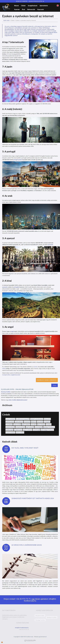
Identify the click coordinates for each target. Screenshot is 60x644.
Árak (23, 9)
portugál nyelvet (18, 160)
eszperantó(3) (17, 424)
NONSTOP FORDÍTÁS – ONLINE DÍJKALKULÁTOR (30, 1)
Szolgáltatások (33, 6)
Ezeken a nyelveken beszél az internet (26, 20)
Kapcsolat (41, 9)
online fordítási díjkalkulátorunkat (18, 400)
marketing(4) (36, 430)
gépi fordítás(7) (26, 424)
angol (12, 331)
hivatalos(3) (27, 422)
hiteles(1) (34, 422)
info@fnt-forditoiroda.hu (22, 628)
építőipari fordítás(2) (49, 427)
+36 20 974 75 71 (23, 599)
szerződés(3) (9, 424)
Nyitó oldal (6, 20)
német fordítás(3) (10, 419)
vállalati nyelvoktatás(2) (37, 419)
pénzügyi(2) (47, 422)
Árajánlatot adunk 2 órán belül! (47, 380)
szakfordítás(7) (19, 422)
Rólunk (16, 6)
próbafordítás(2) (10, 427)
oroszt (35, 367)
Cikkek (23, 6)
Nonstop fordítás (6, 392)
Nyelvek (17, 9)
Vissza (55, 385)
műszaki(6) (40, 422)
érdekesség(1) (9, 430)
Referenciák (31, 9)
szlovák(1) (34, 424)
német (4, 368)
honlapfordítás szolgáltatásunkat (11, 375)
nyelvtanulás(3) (10, 422)
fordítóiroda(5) (18, 430)
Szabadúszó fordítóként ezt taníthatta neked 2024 (33, 498)
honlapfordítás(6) (20, 427)
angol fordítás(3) (28, 430)
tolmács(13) (47, 419)
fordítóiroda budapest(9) (23, 419)
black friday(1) (41, 424)
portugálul (16, 287)
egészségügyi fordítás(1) (47, 430)
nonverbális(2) (39, 427)
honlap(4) (49, 424)
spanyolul (50, 245)
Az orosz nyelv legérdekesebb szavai (27, 545)
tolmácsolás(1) (20, 432)
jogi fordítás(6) (30, 427)
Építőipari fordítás (52, 617)
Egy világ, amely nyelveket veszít (25, 448)
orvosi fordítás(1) (10, 432)
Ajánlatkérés (44, 6)
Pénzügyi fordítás (40, 620)
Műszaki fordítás (40, 616)
